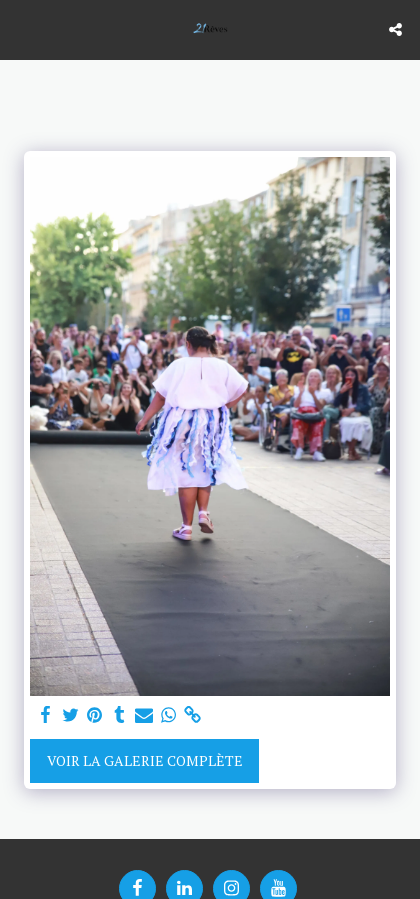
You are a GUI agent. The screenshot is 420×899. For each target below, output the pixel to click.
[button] (22, 28)
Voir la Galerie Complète (145, 760)
